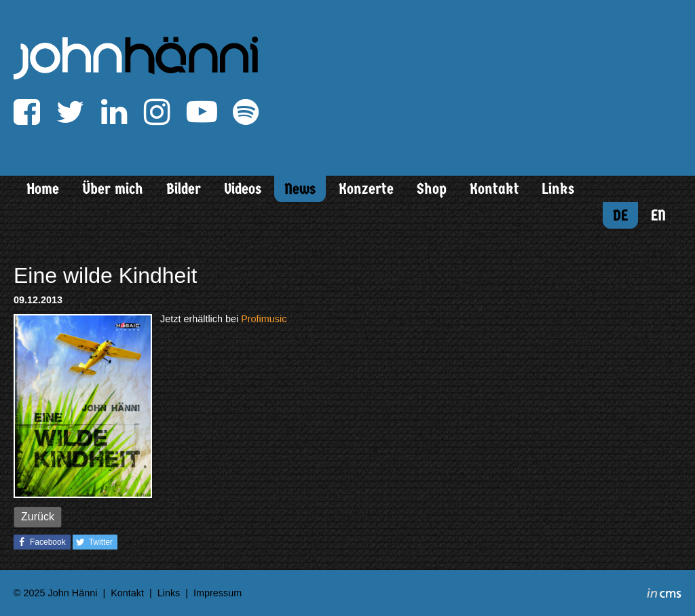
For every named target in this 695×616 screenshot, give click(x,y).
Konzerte (366, 189)
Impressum (218, 593)
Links (558, 189)
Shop (432, 189)
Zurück (38, 517)
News (300, 189)
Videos (243, 189)
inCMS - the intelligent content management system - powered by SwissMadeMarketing (664, 595)
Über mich (113, 189)
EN (658, 215)
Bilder (184, 189)
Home (43, 189)
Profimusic (264, 319)
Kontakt (494, 189)
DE (620, 215)
